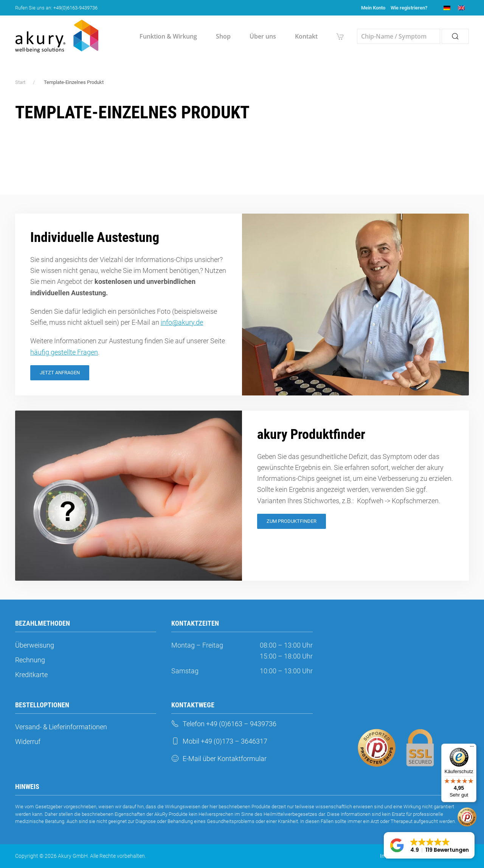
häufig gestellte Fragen (64, 352)
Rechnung (30, 660)
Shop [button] (223, 36)
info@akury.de (182, 322)
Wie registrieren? (409, 8)
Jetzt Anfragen (60, 373)
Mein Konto (373, 8)
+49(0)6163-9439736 (75, 8)
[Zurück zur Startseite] (57, 36)
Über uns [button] (263, 36)
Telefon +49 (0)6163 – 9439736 (224, 724)
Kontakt (306, 36)
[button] (429, 845)
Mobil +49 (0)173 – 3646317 (219, 741)
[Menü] (472, 748)
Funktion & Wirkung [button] (168, 36)
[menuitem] (447, 8)
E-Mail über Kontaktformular (219, 759)
